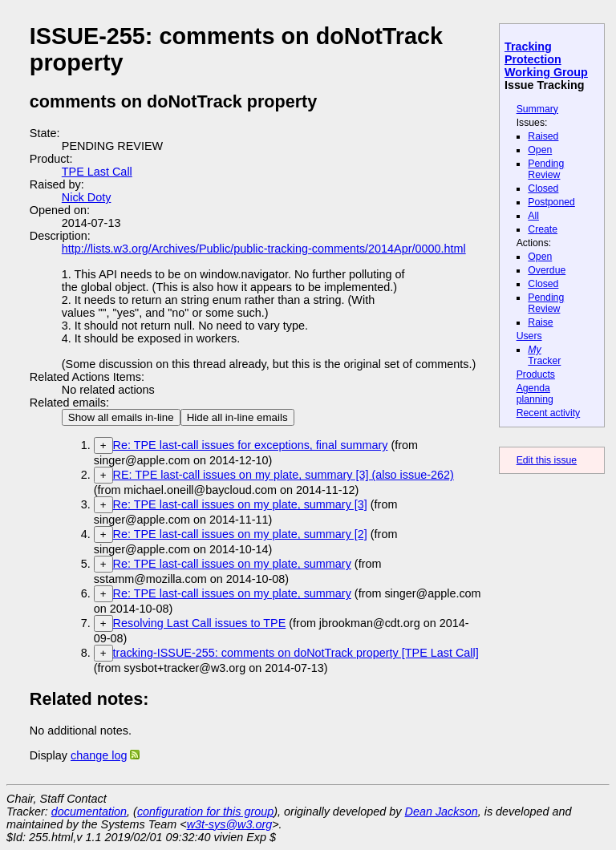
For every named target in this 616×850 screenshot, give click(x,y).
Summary (537, 109)
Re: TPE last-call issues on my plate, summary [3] (240, 504)
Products (536, 374)
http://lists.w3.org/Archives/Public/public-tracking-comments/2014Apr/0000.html (264, 249)
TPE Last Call (97, 172)
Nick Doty (87, 197)
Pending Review (546, 169)
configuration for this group (205, 812)
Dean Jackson (442, 812)
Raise (540, 322)
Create (543, 229)
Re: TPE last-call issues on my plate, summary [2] (240, 534)
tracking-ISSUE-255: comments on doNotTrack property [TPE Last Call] (296, 653)
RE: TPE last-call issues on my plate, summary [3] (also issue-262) (284, 475)
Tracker (544, 355)
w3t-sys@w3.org (230, 824)
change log (99, 755)
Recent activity (549, 413)
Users (529, 336)
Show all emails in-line (121, 417)
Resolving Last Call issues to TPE (200, 623)
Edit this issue (547, 460)
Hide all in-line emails (237, 417)
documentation (89, 812)
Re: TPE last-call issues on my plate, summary (232, 564)
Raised (543, 136)
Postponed (551, 202)
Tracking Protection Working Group (546, 59)
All (533, 216)
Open (540, 150)
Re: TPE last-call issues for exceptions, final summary (251, 445)
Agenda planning (535, 394)
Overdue (547, 270)
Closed (543, 188)
